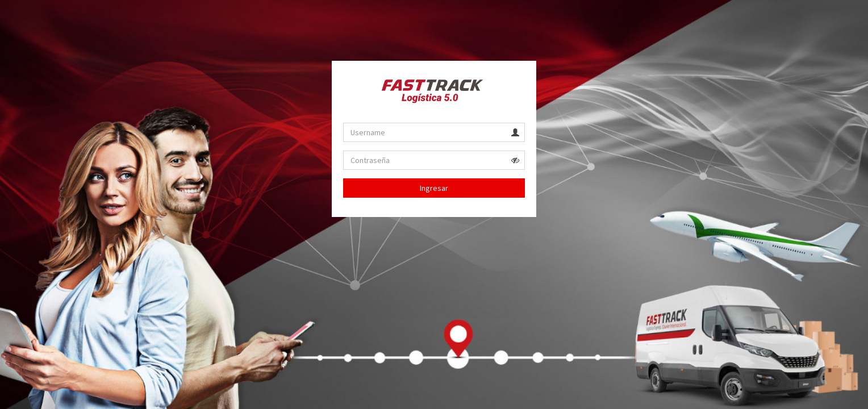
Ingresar (434, 188)
